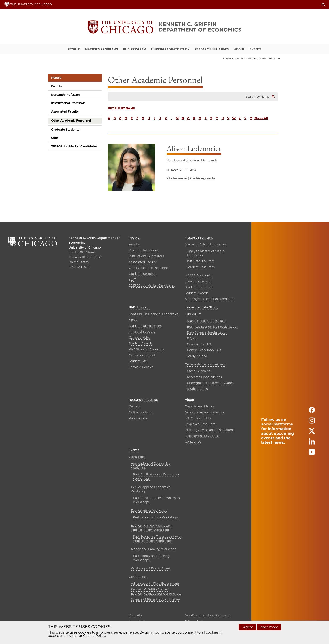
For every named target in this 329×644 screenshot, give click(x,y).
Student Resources (201, 267)
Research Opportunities (204, 377)
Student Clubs (197, 389)
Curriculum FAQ (199, 344)
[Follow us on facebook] (312, 412)
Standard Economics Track (207, 321)
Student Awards (197, 293)
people (238, 58)
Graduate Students (65, 130)
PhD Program (134, 49)
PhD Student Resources (146, 349)
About (239, 49)
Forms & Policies (141, 367)
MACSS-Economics (199, 275)
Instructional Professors (68, 103)
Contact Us (193, 442)
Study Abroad (197, 356)
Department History (200, 406)
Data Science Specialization (207, 332)
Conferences (138, 577)
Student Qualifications (145, 326)
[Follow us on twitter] (312, 433)
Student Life (138, 361)
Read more (269, 627)
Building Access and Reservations (210, 430)
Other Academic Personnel (71, 120)
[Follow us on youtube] (312, 454)
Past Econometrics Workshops (156, 517)
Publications (138, 418)
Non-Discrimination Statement (208, 615)
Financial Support (142, 332)
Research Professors (66, 95)
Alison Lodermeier (194, 148)
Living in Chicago (198, 281)
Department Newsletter (202, 436)
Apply (133, 320)
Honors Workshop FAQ (204, 350)
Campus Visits (139, 338)
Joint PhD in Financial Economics (154, 314)
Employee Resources (200, 424)
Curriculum (193, 314)
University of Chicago (85, 247)
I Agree (247, 627)
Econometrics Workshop (149, 510)
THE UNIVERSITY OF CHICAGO (28, 4)
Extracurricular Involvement (205, 364)
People (74, 49)
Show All (261, 118)
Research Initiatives (212, 49)
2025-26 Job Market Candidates (74, 146)
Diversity (135, 615)
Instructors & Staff (200, 261)
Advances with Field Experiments (155, 584)
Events (256, 49)
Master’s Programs (101, 49)
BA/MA (192, 338)
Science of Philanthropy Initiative (155, 599)
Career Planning (199, 371)
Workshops (137, 457)
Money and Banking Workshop (154, 549)
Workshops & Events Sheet (151, 568)
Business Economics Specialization (213, 327)
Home (227, 58)
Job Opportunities (198, 418)
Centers (134, 406)
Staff (55, 138)
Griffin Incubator (141, 412)
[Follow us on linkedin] (312, 443)
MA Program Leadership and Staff (210, 299)
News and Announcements (205, 412)
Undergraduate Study (170, 49)
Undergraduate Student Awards (210, 383)
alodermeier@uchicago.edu (191, 178)
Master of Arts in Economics (206, 244)
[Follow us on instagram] (312, 422)
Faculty (57, 86)
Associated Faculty (65, 111)
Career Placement (142, 355)
